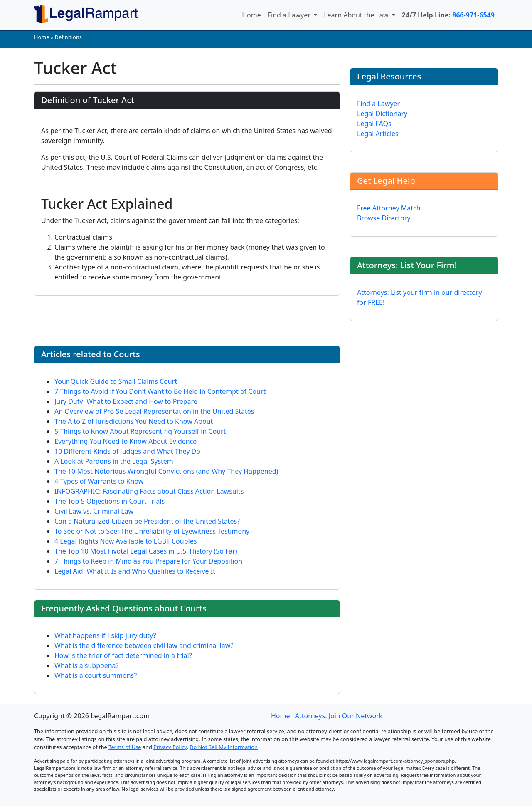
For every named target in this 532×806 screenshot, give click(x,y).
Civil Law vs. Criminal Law (94, 511)
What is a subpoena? (87, 665)
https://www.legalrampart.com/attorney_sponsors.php (395, 761)
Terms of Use (125, 747)
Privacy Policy (170, 747)
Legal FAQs (374, 124)
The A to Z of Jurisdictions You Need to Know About (134, 421)
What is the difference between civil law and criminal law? (144, 645)
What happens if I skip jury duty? (105, 635)
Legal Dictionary (382, 114)
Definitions (68, 37)
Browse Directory (384, 218)
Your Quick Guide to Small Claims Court (116, 381)
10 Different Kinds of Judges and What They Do (127, 451)
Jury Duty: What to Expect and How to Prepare (126, 401)
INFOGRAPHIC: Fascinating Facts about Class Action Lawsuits (149, 491)
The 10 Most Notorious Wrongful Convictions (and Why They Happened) (166, 471)
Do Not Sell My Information (224, 747)
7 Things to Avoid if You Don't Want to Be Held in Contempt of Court (160, 391)
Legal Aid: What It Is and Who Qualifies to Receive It (135, 571)
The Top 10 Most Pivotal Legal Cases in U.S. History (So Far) (146, 551)
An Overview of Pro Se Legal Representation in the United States (154, 411)
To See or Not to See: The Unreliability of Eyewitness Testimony (152, 531)
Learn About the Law (357, 15)
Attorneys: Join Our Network (339, 716)
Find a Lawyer (290, 15)
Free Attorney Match (389, 208)
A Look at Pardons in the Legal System (114, 461)
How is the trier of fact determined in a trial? (123, 655)
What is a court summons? (96, 675)
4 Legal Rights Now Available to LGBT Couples (126, 541)
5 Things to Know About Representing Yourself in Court (140, 431)
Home (251, 15)
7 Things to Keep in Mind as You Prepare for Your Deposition (148, 561)
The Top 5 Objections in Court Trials (110, 501)
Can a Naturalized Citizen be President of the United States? (147, 521)
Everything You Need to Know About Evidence (126, 441)
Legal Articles (378, 134)
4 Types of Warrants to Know (99, 481)
